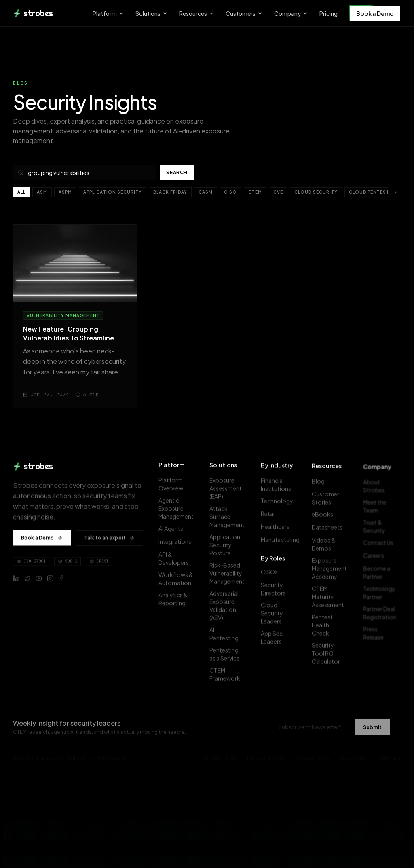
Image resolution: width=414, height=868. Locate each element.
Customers (244, 13)
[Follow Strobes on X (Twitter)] (27, 582)
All (21, 192)
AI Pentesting (228, 639)
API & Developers (177, 562)
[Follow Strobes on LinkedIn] (16, 582)
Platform (108, 13)
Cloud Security (316, 192)
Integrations (177, 545)
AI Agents (173, 532)
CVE (278, 192)
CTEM (255, 192)
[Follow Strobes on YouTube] (39, 582)
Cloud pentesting (374, 192)
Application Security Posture (228, 550)
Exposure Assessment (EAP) (228, 494)
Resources (197, 13)
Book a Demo (375, 13)
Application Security (113, 192)
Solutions (152, 13)
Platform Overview (177, 488)
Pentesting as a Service (228, 659)
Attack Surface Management (229, 522)
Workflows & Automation (177, 582)
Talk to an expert (109, 541)
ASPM (65, 192)
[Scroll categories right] (395, 192)
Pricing (328, 13)
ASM (42, 192)
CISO (230, 192)
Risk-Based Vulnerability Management (229, 579)
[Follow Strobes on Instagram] (50, 582)
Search (177, 172)
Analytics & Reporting (177, 602)
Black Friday (170, 192)
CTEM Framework (228, 680)
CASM (206, 192)
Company (291, 13)
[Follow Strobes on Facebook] (61, 582)
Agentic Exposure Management (178, 512)
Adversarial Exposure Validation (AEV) (228, 611)
